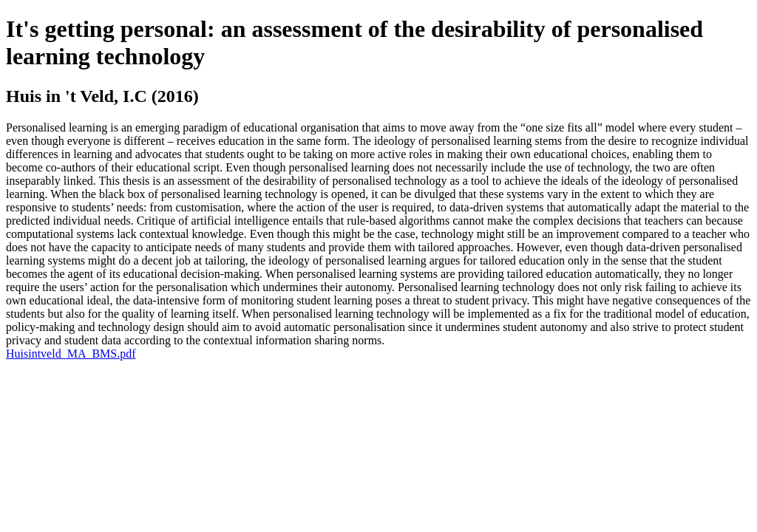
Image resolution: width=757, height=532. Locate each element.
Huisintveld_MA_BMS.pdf (71, 354)
